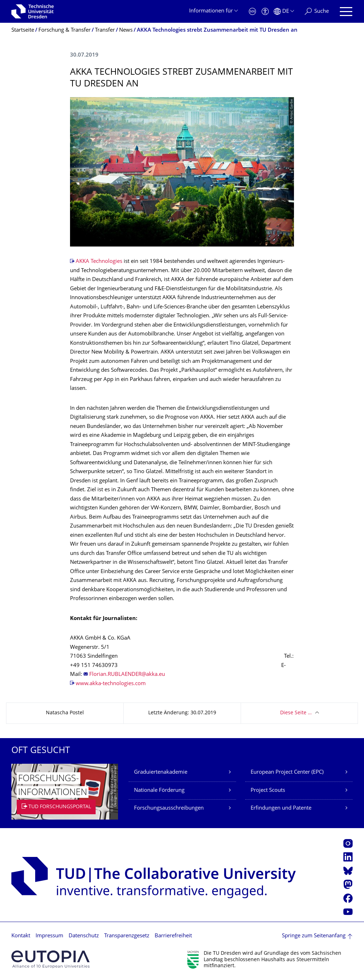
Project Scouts (268, 791)
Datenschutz (84, 936)
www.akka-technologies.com (112, 684)
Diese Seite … (296, 713)
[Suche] (317, 12)
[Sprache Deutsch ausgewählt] (284, 12)
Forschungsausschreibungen (169, 808)
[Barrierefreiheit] (265, 12)
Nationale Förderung (159, 791)
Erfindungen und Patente (281, 808)
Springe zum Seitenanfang (314, 936)
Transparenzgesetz (127, 936)
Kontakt (21, 936)
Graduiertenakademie (161, 772)
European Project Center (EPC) (287, 772)
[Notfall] (252, 12)
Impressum (49, 936)
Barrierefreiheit (173, 936)
